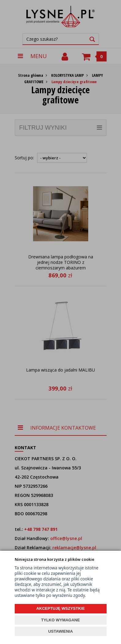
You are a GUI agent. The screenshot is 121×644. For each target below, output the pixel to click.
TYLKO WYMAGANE (60, 620)
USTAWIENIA (61, 631)
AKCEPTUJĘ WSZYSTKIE (60, 608)
